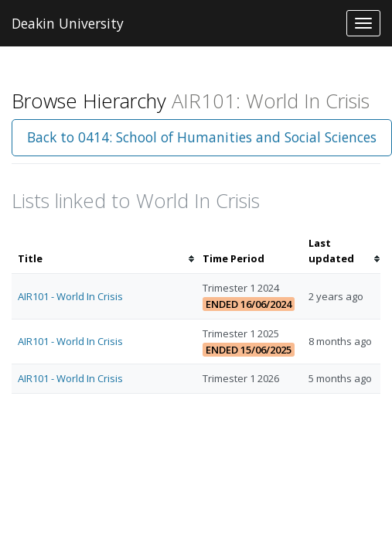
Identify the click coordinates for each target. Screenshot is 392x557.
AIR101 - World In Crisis (70, 296)
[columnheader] (104, 251)
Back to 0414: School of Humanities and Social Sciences (202, 137)
